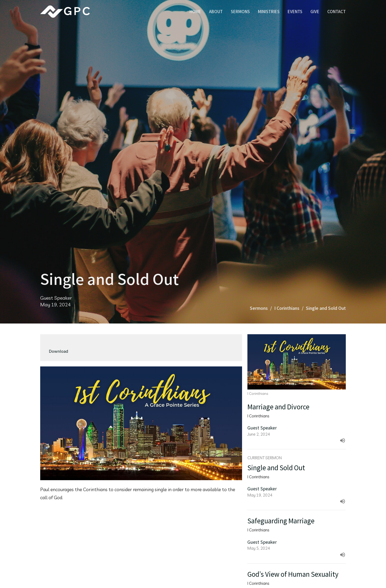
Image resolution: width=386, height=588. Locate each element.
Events (295, 11)
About (216, 11)
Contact (337, 11)
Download (58, 351)
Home (195, 11)
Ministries (269, 11)
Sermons (240, 11)
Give (315, 11)
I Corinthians (287, 308)
